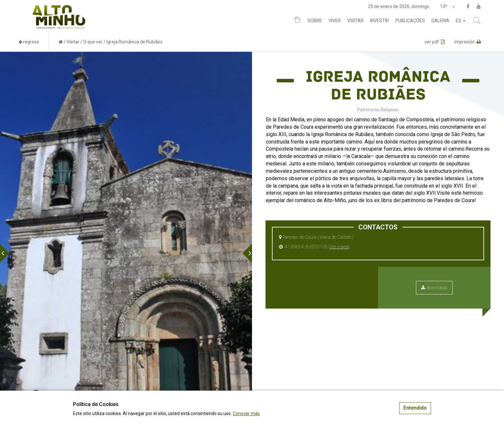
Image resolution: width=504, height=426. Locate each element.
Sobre (315, 21)
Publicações (410, 21)
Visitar (355, 21)
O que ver (93, 42)
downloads (434, 288)
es (461, 21)
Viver (335, 21)
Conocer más (246, 413)
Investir (379, 21)
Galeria (440, 21)
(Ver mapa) (339, 247)
